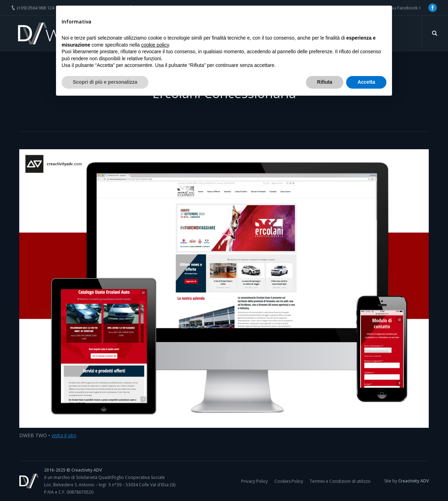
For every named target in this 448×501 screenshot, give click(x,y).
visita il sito (64, 435)
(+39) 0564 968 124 (36, 8)
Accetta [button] (366, 82)
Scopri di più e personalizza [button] (105, 82)
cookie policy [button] (155, 45)
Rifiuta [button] (325, 82)
